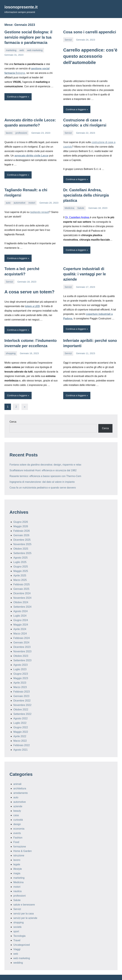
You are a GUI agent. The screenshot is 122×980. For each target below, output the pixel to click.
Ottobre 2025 (21, 541)
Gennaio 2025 (21, 581)
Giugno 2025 (21, 559)
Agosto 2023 (20, 657)
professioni (21, 132)
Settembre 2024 (22, 599)
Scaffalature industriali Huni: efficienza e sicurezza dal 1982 (43, 462)
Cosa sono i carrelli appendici (88, 32)
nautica (17, 883)
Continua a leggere (17, 96)
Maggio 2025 (21, 563)
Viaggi (17, 941)
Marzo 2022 (20, 733)
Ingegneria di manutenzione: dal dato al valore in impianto (42, 474)
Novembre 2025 (22, 536)
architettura (20, 781)
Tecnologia (19, 928)
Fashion (18, 830)
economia (19, 821)
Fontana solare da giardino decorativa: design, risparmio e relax (45, 457)
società (17, 919)
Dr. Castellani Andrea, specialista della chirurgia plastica (85, 194)
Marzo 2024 (20, 626)
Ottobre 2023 (21, 648)
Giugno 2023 (21, 666)
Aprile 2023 (20, 675)
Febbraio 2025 (22, 577)
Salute (81, 206)
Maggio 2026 (21, 519)
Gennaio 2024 (21, 635)
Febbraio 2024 (22, 630)
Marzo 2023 (20, 679)
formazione (20, 839)
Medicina (69, 206)
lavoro (9, 132)
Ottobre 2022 (21, 702)
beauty (17, 803)
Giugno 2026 (21, 514)
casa (16, 807)
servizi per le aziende (25, 910)
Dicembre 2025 (22, 532)
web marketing (35, 49)
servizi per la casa (24, 906)
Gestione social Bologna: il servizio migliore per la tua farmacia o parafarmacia (27, 37)
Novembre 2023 (22, 644)
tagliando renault (40, 211)
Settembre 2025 (22, 545)
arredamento (21, 785)
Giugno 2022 (21, 720)
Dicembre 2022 (22, 693)
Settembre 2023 (22, 653)
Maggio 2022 (21, 724)
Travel (17, 933)
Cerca (13, 414)
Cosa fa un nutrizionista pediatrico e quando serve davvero (43, 480)
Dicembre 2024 (22, 586)
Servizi (68, 39)
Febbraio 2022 (22, 737)
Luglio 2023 (20, 661)
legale (17, 857)
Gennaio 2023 (21, 688)
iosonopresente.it (23, 7)
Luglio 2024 (20, 608)
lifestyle (18, 861)
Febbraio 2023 (22, 684)
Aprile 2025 (20, 568)
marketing (11, 49)
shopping (11, 345)
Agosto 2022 (20, 711)
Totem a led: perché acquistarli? (31, 267)
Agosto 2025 (20, 550)
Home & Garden (23, 843)
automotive (19, 201)
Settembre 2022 (22, 706)
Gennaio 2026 (21, 527)
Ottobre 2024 (21, 594)
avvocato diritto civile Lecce (31, 155)
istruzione (19, 848)
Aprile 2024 (20, 621)
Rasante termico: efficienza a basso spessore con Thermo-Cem (45, 468)
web (22, 49)
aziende (18, 799)
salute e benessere (24, 897)
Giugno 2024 (21, 612)
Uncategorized (22, 937)
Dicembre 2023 (22, 639)
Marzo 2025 (20, 572)
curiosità (18, 812)
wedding (18, 955)
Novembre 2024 (22, 590)
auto (8, 201)
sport (16, 924)
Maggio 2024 (21, 617)
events (17, 825)
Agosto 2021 (20, 742)
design (17, 816)
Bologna (20, 72)
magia (17, 866)
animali (17, 776)
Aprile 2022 (20, 728)
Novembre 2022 (22, 697)
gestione (36, 67)
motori (32, 201)
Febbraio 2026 (22, 523)
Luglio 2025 (20, 554)
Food (16, 834)
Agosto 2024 (20, 603)
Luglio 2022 (20, 715)
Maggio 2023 (21, 670)
